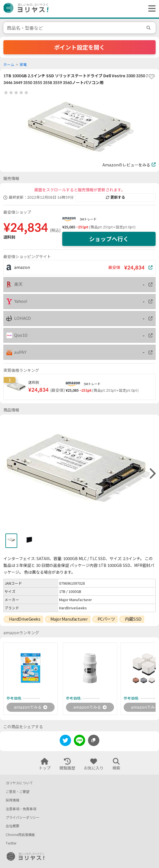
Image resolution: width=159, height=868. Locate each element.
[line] (79, 741)
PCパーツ (106, 619)
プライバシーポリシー (23, 817)
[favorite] (151, 77)
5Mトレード (88, 219)
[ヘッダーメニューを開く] (151, 9)
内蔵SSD (133, 619)
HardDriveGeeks (25, 619)
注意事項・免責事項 (21, 809)
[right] (152, 474)
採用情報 (12, 800)
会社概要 (12, 826)
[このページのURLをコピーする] (94, 740)
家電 (23, 65)
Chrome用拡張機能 (20, 835)
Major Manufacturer (69, 619)
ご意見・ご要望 (18, 792)
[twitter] (65, 741)
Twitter (11, 843)
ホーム (9, 65)
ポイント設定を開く (79, 47)
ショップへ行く (109, 239)
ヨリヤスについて (19, 783)
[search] (149, 28)
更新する (115, 197)
